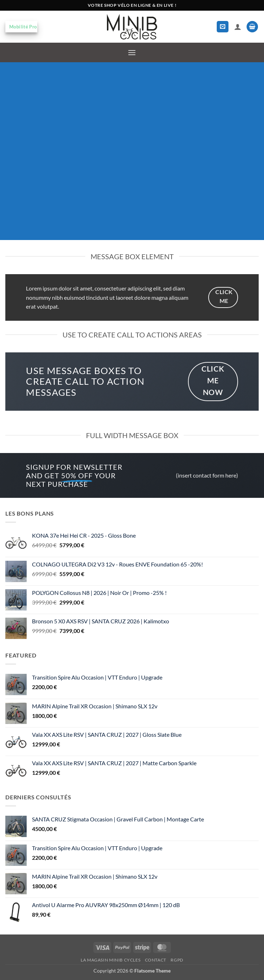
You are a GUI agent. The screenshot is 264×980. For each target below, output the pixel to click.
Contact (156, 960)
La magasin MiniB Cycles (111, 960)
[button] (223, 27)
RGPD (177, 960)
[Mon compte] (238, 27)
